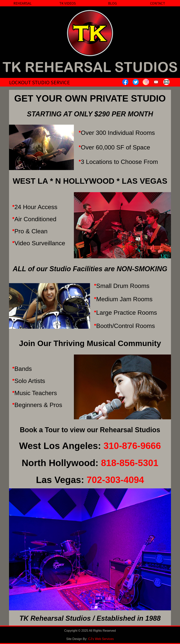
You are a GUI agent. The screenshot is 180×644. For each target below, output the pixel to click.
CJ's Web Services (101, 639)
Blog (112, 3)
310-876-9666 (132, 446)
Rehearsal (23, 3)
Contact (158, 3)
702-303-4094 (115, 480)
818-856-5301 (130, 463)
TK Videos (68, 3)
